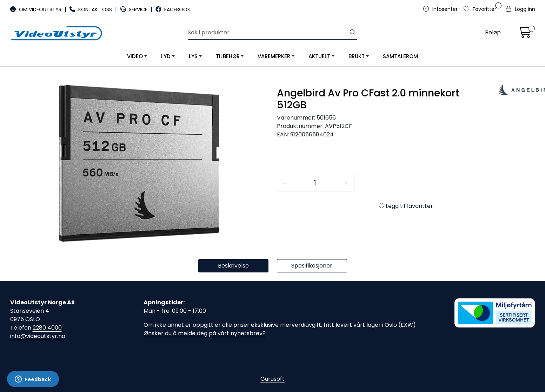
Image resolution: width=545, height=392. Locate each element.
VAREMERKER (274, 56)
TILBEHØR (228, 56)
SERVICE (134, 9)
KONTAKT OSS (91, 9)
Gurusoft (272, 379)
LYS (193, 56)
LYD (166, 56)
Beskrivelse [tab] (233, 266)
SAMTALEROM (400, 56)
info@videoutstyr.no (38, 336)
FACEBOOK (173, 9)
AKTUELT (319, 56)
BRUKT (357, 56)
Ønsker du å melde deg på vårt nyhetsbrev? (205, 333)
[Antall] (315, 183)
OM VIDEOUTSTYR (36, 9)
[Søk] (268, 33)
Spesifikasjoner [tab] (312, 266)
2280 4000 (47, 328)
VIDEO (135, 56)
